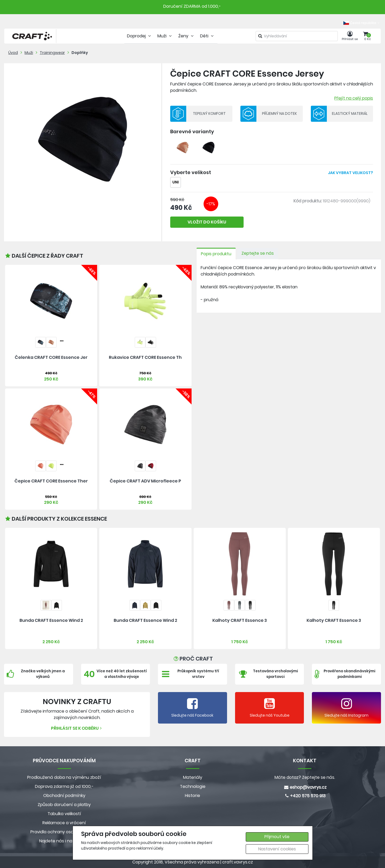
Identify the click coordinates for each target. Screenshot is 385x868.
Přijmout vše (277, 837)
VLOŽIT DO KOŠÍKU (207, 222)
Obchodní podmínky (64, 796)
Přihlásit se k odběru (77, 728)
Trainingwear (52, 53)
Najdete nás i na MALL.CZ (64, 841)
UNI (176, 182)
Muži (29, 53)
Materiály (193, 777)
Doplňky (80, 53)
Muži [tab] (165, 36)
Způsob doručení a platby (64, 805)
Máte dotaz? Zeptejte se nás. (305, 777)
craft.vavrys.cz (238, 862)
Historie (192, 796)
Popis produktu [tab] (216, 254)
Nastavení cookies (277, 849)
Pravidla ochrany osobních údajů (64, 832)
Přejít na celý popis (354, 98)
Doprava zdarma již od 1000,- (64, 786)
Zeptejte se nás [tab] (258, 253)
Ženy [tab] (186, 36)
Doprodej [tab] (140, 36)
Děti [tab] (207, 36)
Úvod (13, 53)
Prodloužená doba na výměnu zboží (64, 777)
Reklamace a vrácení (64, 823)
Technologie (193, 786)
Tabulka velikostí (64, 814)
